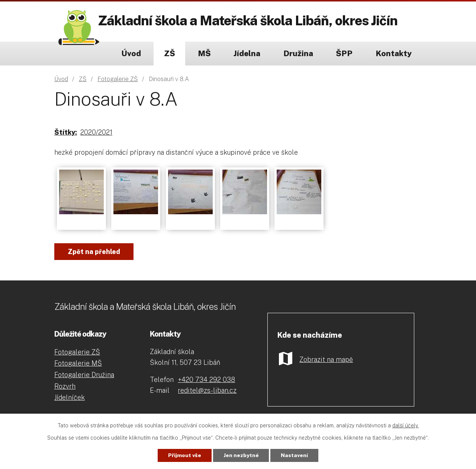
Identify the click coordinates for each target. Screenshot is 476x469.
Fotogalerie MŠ (78, 363)
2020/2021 (96, 132)
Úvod (131, 53)
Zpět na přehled (94, 252)
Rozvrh (65, 386)
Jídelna (247, 53)
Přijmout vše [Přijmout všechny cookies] (185, 455)
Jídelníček (70, 397)
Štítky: (66, 132)
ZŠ (170, 53)
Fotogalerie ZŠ (118, 79)
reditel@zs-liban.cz (207, 390)
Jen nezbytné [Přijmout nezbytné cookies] (241, 455)
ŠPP (344, 53)
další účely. (406, 425)
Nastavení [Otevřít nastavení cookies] (295, 455)
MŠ (204, 53)
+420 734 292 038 (206, 380)
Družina (298, 53)
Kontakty (394, 53)
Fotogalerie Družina (84, 375)
